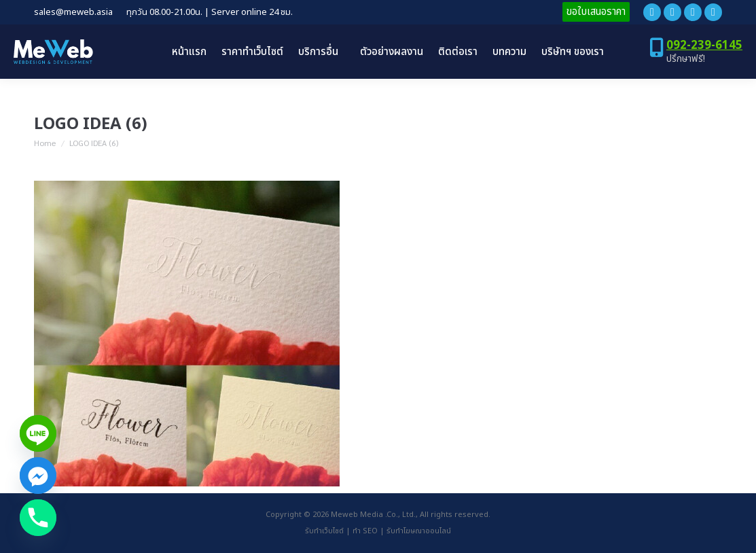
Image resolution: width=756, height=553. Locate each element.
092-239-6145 (704, 46)
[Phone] (38, 518)
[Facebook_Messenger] (38, 476)
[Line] (38, 433)
